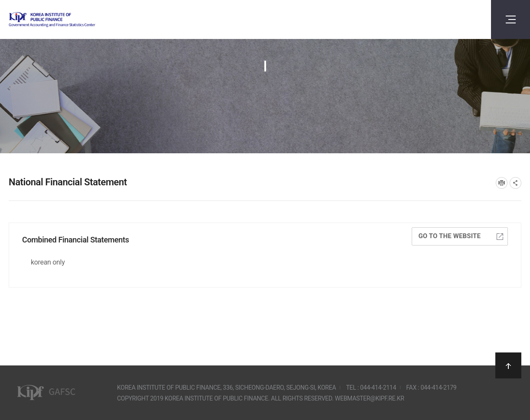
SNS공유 (515, 183)
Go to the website (461, 236)
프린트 (502, 183)
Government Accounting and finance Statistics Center (75, 20)
